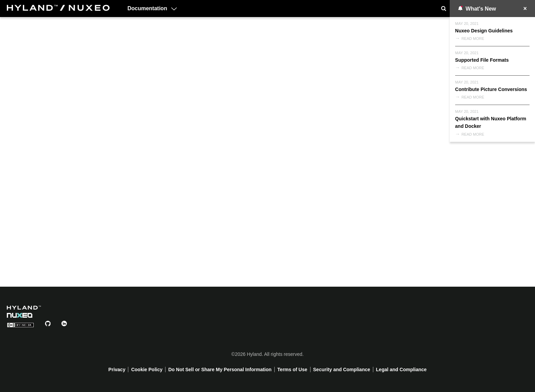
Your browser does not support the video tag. (267, 151)
